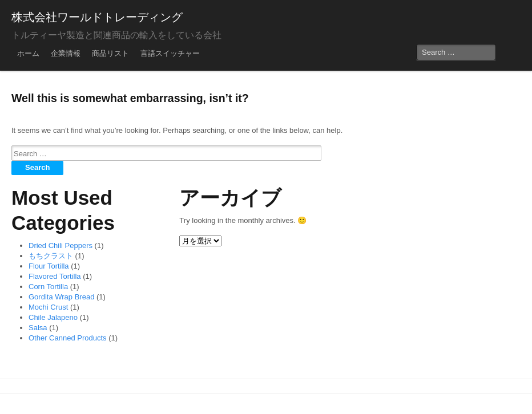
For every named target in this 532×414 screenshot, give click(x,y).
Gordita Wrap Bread (61, 297)
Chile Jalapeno (53, 317)
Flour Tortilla (49, 266)
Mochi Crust (48, 307)
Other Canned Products (68, 338)
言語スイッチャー (170, 53)
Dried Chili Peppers (61, 245)
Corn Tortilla (48, 287)
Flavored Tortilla (55, 276)
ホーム (28, 53)
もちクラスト (51, 256)
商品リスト (110, 53)
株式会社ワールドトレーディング (97, 17)
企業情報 (66, 53)
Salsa (38, 328)
